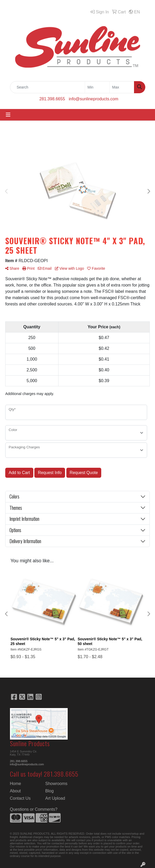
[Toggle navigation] (8, 115)
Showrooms (56, 784)
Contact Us (20, 798)
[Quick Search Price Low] (97, 87)
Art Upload (55, 798)
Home (16, 784)
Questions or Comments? (34, 809)
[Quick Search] (47, 87)
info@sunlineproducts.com (93, 99)
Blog (50, 791)
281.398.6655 (52, 99)
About (15, 791)
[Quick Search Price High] (122, 87)
